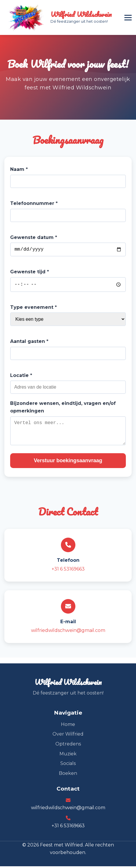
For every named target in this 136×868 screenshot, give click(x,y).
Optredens (68, 745)
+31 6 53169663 (68, 570)
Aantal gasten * (29, 343)
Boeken (68, 775)
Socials (68, 765)
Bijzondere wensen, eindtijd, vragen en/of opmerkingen (63, 409)
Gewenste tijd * (30, 273)
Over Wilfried (68, 736)
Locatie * (21, 377)
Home (68, 726)
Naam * (19, 169)
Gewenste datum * (34, 237)
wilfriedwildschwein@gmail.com (68, 632)
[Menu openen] (128, 18)
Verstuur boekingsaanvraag (68, 462)
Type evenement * (33, 309)
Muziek (68, 755)
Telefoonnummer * (34, 203)
